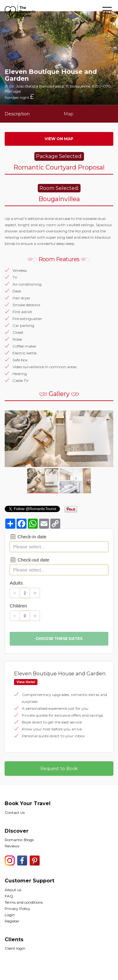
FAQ (9, 896)
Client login (15, 948)
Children (18, 606)
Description (17, 114)
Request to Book (59, 769)
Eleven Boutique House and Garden (60, 674)
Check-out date (29, 560)
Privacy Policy (17, 909)
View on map (59, 139)
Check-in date (28, 537)
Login (10, 915)
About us (13, 890)
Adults (16, 583)
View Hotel (26, 682)
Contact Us (15, 812)
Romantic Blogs (19, 840)
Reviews (12, 846)
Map (69, 114)
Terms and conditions (24, 902)
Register (12, 921)
